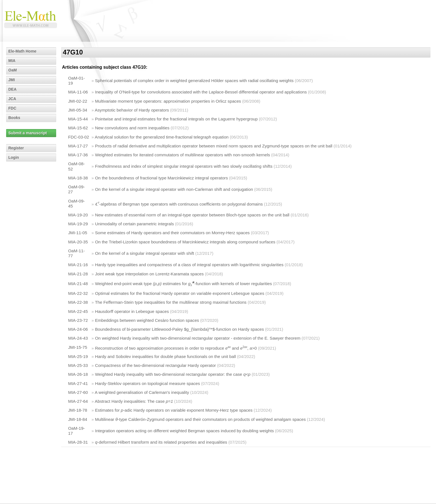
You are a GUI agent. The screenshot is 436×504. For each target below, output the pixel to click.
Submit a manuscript (28, 133)
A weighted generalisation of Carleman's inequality (142, 392)
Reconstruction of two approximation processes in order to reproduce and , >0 (176, 348)
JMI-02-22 (78, 101)
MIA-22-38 (78, 302)
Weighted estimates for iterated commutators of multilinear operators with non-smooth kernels (183, 155)
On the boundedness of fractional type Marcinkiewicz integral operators (162, 178)
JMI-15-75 (78, 347)
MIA (12, 61)
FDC (12, 108)
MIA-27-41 (78, 383)
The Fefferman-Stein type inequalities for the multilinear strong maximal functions (171, 302)
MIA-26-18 (78, 374)
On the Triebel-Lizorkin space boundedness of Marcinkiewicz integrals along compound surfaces (185, 242)
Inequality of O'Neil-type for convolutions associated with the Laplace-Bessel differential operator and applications (201, 92)
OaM (13, 70)
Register (16, 148)
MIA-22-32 (78, 293)
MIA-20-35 (78, 242)
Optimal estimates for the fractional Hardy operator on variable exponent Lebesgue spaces (180, 293)
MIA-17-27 (78, 146)
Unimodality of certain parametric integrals (135, 224)
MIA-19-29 (78, 224)
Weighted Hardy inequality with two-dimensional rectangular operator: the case (173, 374)
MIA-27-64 (78, 401)
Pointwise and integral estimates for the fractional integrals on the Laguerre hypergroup (176, 119)
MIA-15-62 (78, 128)
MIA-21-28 (78, 274)
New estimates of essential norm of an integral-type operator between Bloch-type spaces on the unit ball (192, 215)
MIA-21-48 (78, 284)
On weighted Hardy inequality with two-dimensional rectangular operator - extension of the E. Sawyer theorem (198, 338)
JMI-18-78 (78, 410)
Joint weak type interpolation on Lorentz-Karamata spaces (149, 274)
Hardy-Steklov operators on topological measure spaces (148, 383)
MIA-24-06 (78, 329)
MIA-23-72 (78, 320)
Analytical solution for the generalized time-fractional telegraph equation (162, 137)
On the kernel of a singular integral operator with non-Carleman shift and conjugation (174, 189)
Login (14, 157)
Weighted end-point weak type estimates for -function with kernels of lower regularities (184, 284)
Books (14, 118)
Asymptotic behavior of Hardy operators (132, 110)
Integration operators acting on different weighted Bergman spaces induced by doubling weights (184, 431)
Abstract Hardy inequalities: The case (134, 401)
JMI (12, 80)
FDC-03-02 (79, 137)
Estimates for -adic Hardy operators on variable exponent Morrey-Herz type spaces (174, 410)
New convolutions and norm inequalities (132, 128)
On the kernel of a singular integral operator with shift (145, 253)
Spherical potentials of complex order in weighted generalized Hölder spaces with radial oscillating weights (194, 81)
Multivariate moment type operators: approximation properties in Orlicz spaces (168, 101)
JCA (12, 99)
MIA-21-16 (78, 265)
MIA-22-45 (78, 311)
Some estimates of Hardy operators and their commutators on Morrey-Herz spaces (172, 233)
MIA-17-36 (78, 155)
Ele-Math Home (22, 51)
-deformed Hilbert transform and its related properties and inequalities (161, 442)
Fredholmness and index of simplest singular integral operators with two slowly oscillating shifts (184, 166)
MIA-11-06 (78, 92)
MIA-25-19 (78, 356)
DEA (13, 89)
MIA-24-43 (78, 338)
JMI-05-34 (78, 110)
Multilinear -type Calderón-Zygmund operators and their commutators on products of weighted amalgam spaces (200, 419)
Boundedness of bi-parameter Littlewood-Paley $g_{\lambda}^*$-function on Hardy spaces (179, 329)
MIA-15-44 (78, 119)
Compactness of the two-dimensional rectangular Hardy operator (156, 365)
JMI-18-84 (78, 419)
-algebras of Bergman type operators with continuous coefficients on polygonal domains (179, 204)
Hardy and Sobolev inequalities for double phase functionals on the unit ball (166, 356)
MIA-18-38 (78, 178)
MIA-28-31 (78, 442)
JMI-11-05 (78, 233)
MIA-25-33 (78, 365)
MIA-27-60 (78, 392)
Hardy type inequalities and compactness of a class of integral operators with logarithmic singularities (189, 265)
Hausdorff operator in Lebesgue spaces (132, 311)
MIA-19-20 (78, 215)
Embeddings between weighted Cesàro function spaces (147, 320)
